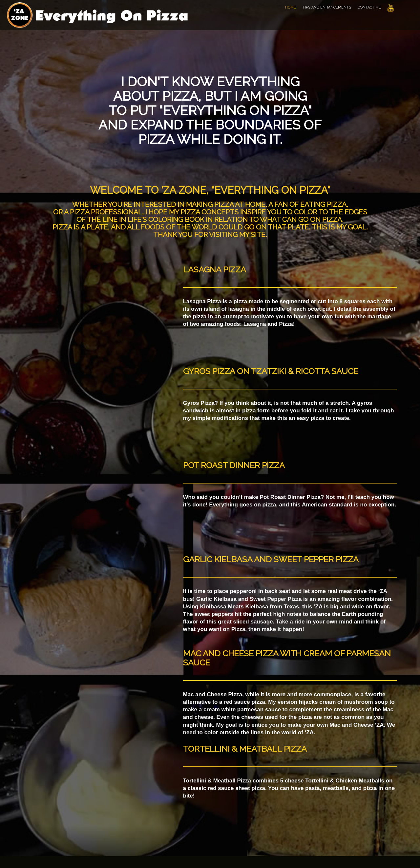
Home (291, 7)
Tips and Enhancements (327, 7)
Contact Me (369, 7)
